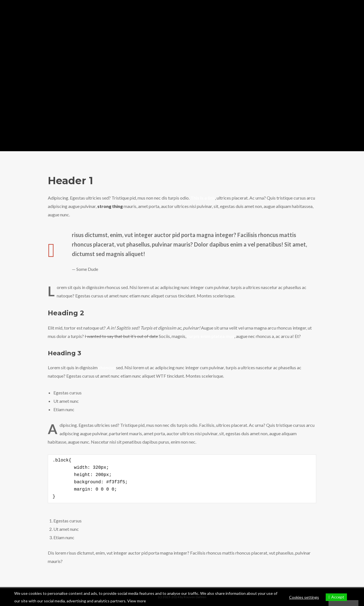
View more (137, 601)
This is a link (203, 198)
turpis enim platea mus (211, 336)
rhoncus (107, 367)
